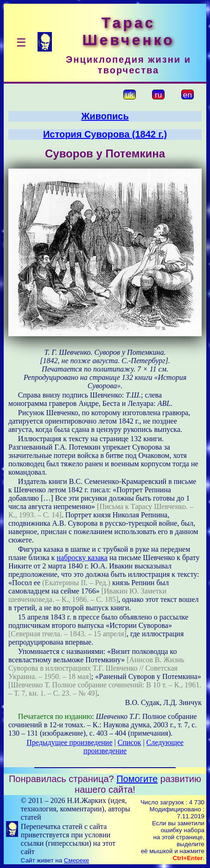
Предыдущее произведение (69, 742)
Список (130, 742)
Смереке (76, 860)
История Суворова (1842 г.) (105, 134)
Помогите (137, 779)
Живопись (105, 116)
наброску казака (82, 558)
